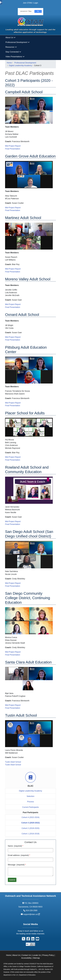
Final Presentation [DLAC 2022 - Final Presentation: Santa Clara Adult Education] (13, 708)
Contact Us (26, 955)
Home (9, 63)
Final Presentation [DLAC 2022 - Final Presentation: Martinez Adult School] (13, 272)
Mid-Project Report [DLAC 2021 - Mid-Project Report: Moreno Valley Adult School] (13, 304)
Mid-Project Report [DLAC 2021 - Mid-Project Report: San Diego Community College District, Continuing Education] (13, 652)
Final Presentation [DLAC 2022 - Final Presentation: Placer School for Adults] (13, 460)
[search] (26, 11)
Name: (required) (15, 846)
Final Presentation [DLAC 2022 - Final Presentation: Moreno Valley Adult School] (13, 307)
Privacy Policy (48, 955)
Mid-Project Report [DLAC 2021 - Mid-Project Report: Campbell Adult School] (13, 146)
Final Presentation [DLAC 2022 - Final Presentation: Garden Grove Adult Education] (13, 210)
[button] (24, 939)
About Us (16, 955)
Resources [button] (11, 47)
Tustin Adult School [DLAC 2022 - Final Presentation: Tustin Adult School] (13, 765)
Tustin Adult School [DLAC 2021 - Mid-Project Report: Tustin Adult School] (13, 762)
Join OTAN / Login (30, 3)
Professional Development (25, 63)
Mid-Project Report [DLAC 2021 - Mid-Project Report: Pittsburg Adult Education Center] (13, 403)
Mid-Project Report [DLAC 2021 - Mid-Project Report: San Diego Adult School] (13, 583)
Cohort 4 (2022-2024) (30, 817)
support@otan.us (32, 914)
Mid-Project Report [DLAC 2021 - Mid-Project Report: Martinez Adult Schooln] (13, 269)
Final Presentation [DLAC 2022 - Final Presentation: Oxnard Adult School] (13, 340)
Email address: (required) (18, 855)
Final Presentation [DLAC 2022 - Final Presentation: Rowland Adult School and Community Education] (13, 524)
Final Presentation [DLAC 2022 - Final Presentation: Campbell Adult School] (13, 149)
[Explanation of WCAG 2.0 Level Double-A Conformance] (30, 944)
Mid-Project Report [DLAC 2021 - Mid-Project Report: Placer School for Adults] (13, 457)
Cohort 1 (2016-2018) (30, 834)
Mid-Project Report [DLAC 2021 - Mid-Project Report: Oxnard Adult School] (13, 337)
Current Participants (30, 807)
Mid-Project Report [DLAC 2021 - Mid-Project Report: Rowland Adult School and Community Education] (13, 521)
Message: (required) (16, 865)
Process (30, 802)
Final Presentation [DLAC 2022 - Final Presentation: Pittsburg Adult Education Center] (13, 406)
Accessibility (26, 958)
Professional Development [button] (18, 42)
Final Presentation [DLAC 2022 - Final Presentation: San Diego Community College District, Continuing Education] (13, 655)
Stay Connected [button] (13, 52)
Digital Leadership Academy (20, 65)
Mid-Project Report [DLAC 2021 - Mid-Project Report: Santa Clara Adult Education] (13, 705)
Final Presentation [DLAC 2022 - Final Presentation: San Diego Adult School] (13, 586)
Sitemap (36, 958)
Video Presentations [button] (15, 57)
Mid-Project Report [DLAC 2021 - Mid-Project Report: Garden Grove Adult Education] (13, 208)
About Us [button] (11, 38)
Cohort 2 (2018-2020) (30, 828)
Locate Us (37, 955)
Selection (30, 796)
